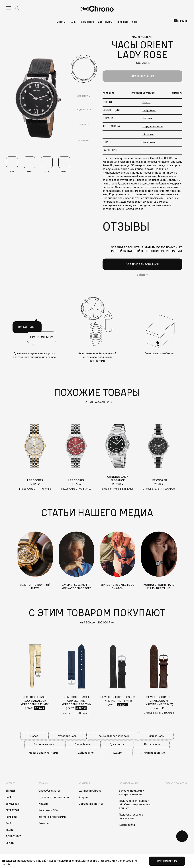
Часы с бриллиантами (43, 753)
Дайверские (86, 753)
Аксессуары (105, 22)
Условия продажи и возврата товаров (131, 792)
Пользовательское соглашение (131, 816)
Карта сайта (127, 825)
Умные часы (156, 736)
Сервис (10, 843)
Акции (10, 830)
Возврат (44, 823)
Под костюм (152, 744)
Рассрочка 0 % (48, 810)
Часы (73, 22)
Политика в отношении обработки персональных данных (135, 804)
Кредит (43, 804)
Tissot (34, 736)
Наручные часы (153, 126)
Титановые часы (44, 744)
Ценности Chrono (90, 790)
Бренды (61, 22)
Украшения (87, 22)
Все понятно (167, 861)
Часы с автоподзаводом (113, 736)
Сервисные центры (91, 804)
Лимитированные (153, 753)
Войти (141, 275)
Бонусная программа (52, 817)
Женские (148, 134)
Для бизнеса (14, 836)
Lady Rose (149, 110)
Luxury (118, 753)
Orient (146, 102)
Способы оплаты (49, 790)
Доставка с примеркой (54, 797)
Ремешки (122, 22)
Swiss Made (82, 744)
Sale (135, 22)
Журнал (84, 797)
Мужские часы (67, 736)
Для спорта (117, 744)
